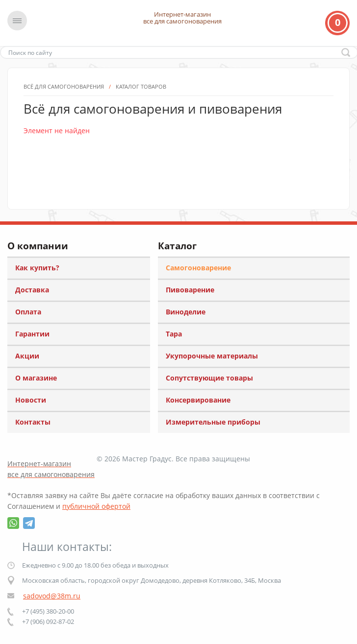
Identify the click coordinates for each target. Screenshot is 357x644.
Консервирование (198, 400)
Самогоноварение (198, 268)
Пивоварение (190, 290)
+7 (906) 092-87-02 (48, 621)
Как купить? (37, 268)
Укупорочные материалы (212, 356)
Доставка (32, 290)
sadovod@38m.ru (52, 596)
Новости (31, 400)
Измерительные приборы (213, 422)
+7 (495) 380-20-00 (48, 611)
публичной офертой (96, 506)
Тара (174, 334)
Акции (27, 356)
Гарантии (32, 334)
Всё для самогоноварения (64, 132)
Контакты (33, 422)
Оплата (28, 312)
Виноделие (186, 312)
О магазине (36, 378)
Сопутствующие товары (209, 378)
